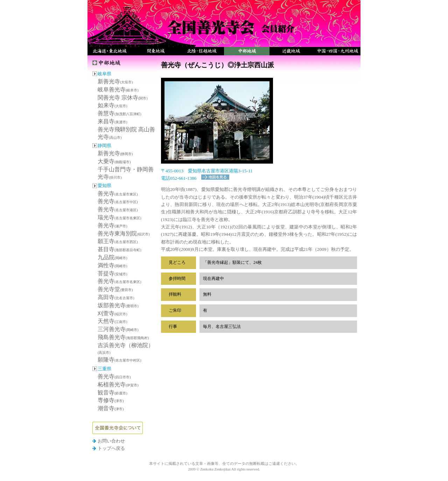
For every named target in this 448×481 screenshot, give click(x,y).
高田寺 (116, 297)
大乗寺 (114, 161)
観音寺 (113, 393)
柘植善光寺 (118, 384)
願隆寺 (120, 360)
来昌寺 (113, 121)
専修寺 (111, 400)
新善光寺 (115, 81)
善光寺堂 (115, 289)
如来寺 (113, 105)
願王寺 (118, 241)
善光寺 (118, 194)
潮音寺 (111, 408)
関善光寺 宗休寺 (123, 98)
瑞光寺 (120, 217)
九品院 (113, 257)
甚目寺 (120, 249)
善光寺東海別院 (124, 233)
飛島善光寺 (123, 337)
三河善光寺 (118, 329)
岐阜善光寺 (118, 90)
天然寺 (113, 321)
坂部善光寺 (118, 305)
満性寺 (113, 265)
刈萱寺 (113, 313)
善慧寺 (120, 113)
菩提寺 (113, 273)
